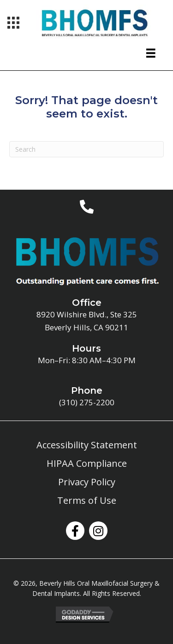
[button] (75, 531)
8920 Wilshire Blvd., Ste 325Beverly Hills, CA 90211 (87, 321)
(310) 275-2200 (87, 402)
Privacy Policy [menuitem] (87, 482)
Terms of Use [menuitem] (87, 500)
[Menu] (13, 23)
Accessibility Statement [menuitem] (87, 445)
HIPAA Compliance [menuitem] (87, 463)
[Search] (86, 149)
